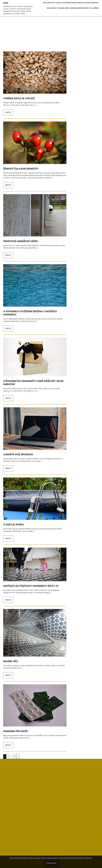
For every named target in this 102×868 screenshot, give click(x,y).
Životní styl (87, 8)
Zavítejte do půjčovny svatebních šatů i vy (31, 586)
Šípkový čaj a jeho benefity (21, 169)
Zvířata (96, 8)
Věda (67, 8)
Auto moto (48, 3)
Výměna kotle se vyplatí (19, 98)
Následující (18, 756)
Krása (80, 3)
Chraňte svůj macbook (18, 454)
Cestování (66, 3)
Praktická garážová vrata (20, 241)
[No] (100, 862)
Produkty (95, 3)
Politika (87, 3)
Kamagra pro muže (15, 731)
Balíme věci (11, 661)
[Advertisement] (51, 33)
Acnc (6, 3)
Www (79, 8)
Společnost (52, 8)
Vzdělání (73, 8)
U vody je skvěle (13, 524)
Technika (61, 8)
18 (14, 756)
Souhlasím (51, 863)
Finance (74, 3)
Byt (54, 3)
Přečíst (8, 112)
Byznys (59, 3)
